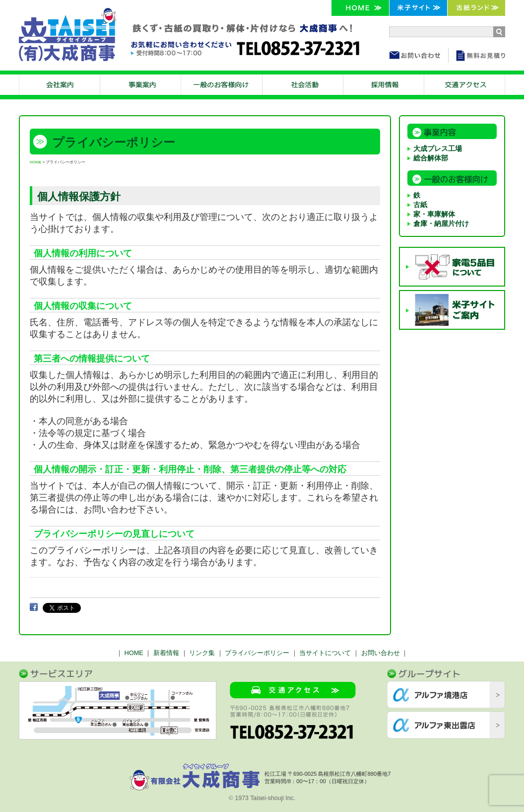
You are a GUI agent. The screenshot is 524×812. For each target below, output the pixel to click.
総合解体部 (431, 158)
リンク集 (202, 653)
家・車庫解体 (434, 214)
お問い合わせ (381, 653)
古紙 (420, 205)
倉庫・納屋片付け (441, 223)
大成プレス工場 (438, 148)
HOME (36, 162)
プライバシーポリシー (257, 653)
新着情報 (166, 653)
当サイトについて (325, 653)
